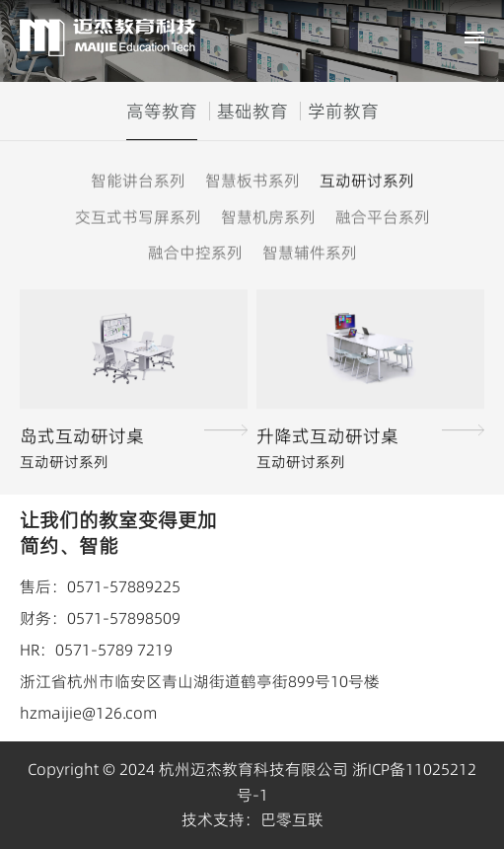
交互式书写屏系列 (138, 216)
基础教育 (252, 111)
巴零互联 (292, 819)
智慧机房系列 (268, 216)
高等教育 (162, 111)
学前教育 (343, 111)
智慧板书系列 (252, 181)
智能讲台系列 (138, 181)
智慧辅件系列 (310, 253)
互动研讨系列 (367, 181)
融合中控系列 (195, 253)
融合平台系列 (383, 216)
